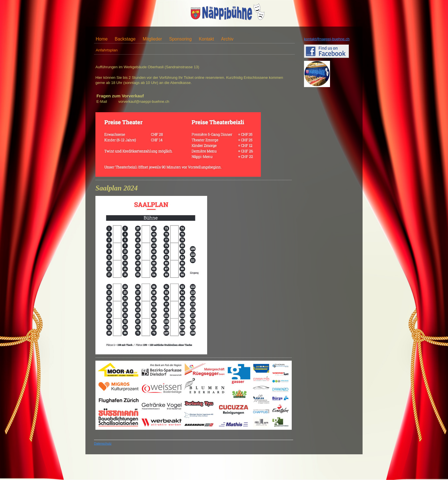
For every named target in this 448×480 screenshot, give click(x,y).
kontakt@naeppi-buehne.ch (327, 39)
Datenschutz (103, 443)
